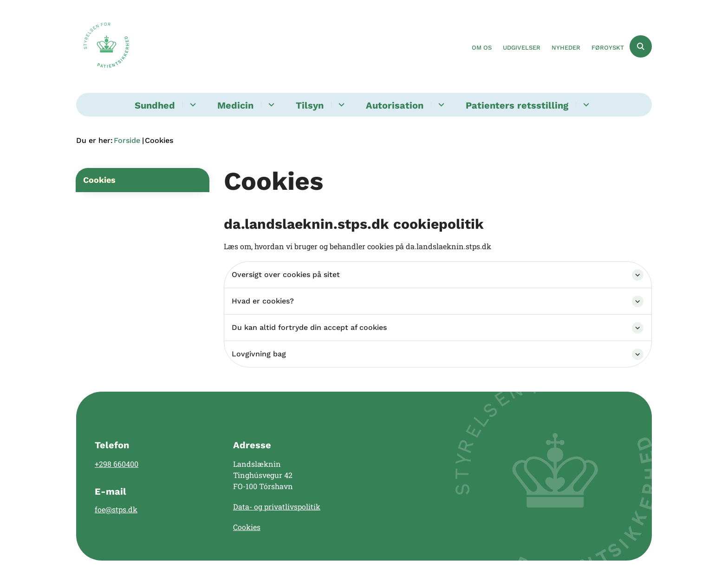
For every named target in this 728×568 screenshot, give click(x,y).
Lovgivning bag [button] (259, 354)
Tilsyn (310, 105)
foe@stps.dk (116, 509)
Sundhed (155, 105)
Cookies (247, 527)
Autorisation (395, 105)
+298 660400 (117, 464)
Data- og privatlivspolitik (277, 507)
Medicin (235, 105)
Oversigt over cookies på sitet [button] (286, 274)
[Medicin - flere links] (270, 105)
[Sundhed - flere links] (192, 105)
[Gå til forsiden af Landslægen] (106, 46)
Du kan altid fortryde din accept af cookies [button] (309, 327)
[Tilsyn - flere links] (340, 105)
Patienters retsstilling (517, 105)
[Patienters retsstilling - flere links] (585, 105)
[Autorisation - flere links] (440, 105)
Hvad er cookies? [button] (263, 301)
